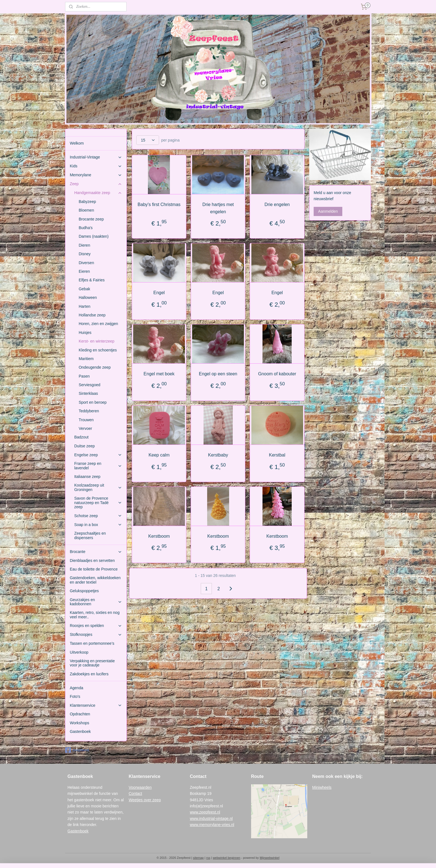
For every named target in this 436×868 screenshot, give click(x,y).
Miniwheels (322, 787)
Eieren (84, 271)
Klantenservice (96, 705)
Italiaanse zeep (87, 477)
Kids (96, 166)
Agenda (76, 688)
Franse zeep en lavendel (98, 466)
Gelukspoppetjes (84, 591)
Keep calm (159, 455)
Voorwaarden (140, 787)
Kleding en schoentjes (98, 350)
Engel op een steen (218, 374)
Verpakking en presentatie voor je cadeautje (92, 663)
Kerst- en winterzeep (96, 341)
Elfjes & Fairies (92, 280)
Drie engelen (277, 204)
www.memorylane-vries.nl (212, 825)
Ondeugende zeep (95, 367)
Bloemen (86, 210)
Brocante (96, 552)
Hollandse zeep (92, 315)
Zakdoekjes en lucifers (89, 674)
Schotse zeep (98, 516)
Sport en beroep (93, 402)
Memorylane (96, 175)
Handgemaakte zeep (98, 193)
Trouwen (86, 420)
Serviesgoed (90, 385)
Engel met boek (159, 374)
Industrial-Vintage (96, 157)
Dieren (84, 245)
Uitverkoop (79, 652)
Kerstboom (159, 536)
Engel (159, 293)
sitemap (198, 858)
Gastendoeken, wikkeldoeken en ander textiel (95, 580)
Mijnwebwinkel (270, 858)
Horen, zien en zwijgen (98, 324)
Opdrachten (80, 714)
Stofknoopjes (96, 635)
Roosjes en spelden (96, 626)
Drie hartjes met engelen (218, 208)
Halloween (88, 297)
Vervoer (85, 428)
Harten (85, 306)
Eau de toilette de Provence (94, 569)
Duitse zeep (85, 446)
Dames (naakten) (94, 236)
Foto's (75, 696)
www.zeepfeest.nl (205, 812)
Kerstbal (277, 455)
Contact (135, 793)
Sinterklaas (88, 393)
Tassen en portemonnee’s (92, 643)
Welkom (77, 143)
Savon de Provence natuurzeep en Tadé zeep (98, 503)
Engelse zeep (98, 455)
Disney (85, 254)
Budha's (86, 228)
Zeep (96, 184)
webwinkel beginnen (226, 858)
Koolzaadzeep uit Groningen (98, 487)
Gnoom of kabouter (277, 374)
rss (208, 858)
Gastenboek (80, 731)
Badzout (81, 437)
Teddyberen (89, 411)
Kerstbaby (218, 455)
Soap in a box (98, 525)
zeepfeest (77, 750)
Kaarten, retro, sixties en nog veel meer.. (95, 615)
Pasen (84, 376)
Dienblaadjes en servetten (92, 561)
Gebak (84, 289)
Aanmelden (328, 211)
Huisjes (85, 333)
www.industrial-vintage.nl (211, 819)
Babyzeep (87, 202)
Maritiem (86, 359)
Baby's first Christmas (159, 204)
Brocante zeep (91, 219)
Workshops (80, 723)
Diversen (86, 263)
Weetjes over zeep (145, 800)
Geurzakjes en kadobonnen (96, 602)
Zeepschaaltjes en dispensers (90, 535)
